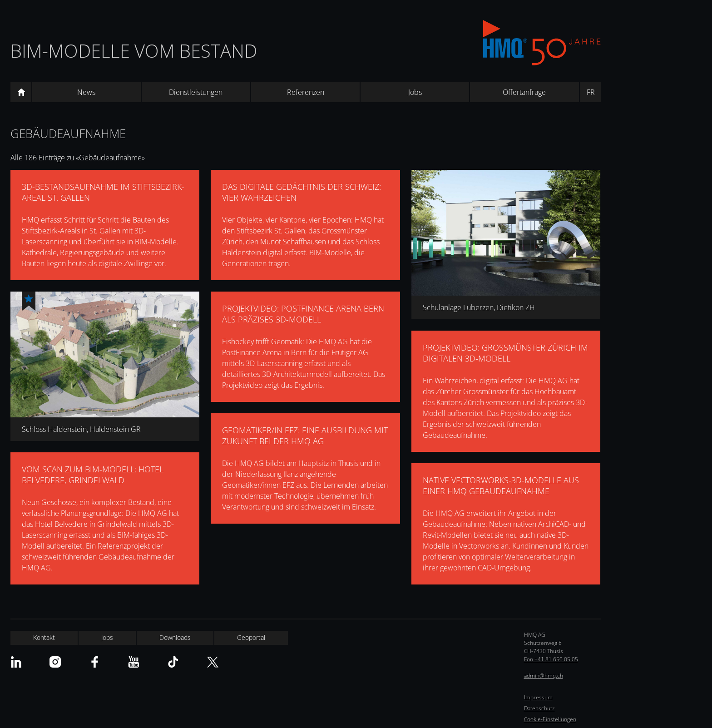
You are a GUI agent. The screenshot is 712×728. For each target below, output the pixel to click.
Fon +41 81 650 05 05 (551, 659)
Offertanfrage (524, 92)
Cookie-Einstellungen (550, 719)
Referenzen (306, 92)
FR (591, 92)
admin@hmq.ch (544, 676)
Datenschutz (539, 708)
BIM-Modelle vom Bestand (134, 51)
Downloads (175, 637)
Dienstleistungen (196, 92)
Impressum (538, 697)
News (86, 92)
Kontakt (44, 637)
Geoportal (251, 637)
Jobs (415, 92)
